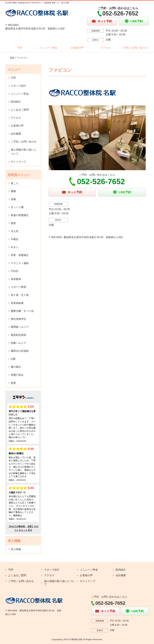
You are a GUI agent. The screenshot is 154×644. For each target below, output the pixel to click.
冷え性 (15, 231)
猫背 (13, 223)
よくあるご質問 (20, 110)
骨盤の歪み (17, 375)
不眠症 (15, 239)
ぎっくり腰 (17, 207)
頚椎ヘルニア (18, 343)
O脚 (13, 359)
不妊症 (15, 271)
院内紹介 (16, 102)
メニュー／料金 (48, 48)
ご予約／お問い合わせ (134, 48)
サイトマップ (18, 162)
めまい (15, 247)
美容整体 (16, 279)
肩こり (15, 183)
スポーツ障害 (18, 287)
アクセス (106, 48)
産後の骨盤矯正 (20, 215)
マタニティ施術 (20, 263)
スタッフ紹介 (18, 86)
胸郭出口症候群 (20, 351)
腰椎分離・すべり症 (22, 311)
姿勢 (13, 383)
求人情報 (16, 549)
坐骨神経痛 (17, 303)
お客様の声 (77, 48)
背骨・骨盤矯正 (20, 255)
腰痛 (13, 191)
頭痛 (13, 199)
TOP (20, 48)
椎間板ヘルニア (20, 327)
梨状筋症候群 (18, 335)
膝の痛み (16, 367)
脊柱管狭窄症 (18, 319)
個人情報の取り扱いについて (24, 152)
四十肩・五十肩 (20, 295)
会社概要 (16, 134)
